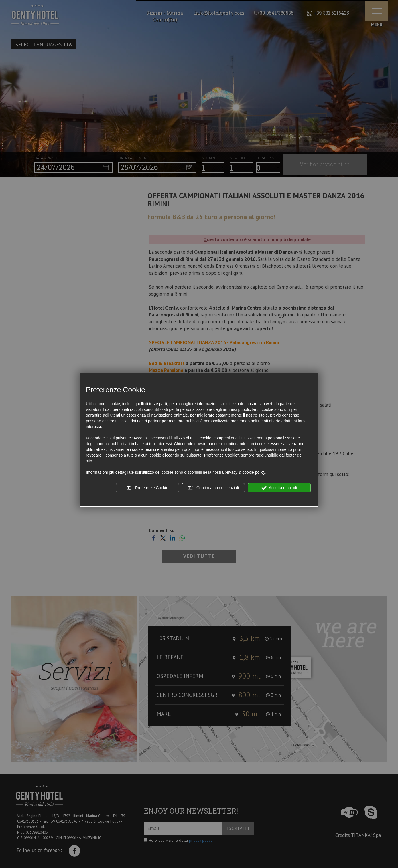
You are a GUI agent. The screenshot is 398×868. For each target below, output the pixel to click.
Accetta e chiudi (279, 488)
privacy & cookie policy (245, 472)
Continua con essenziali (213, 488)
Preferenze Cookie (147, 488)
